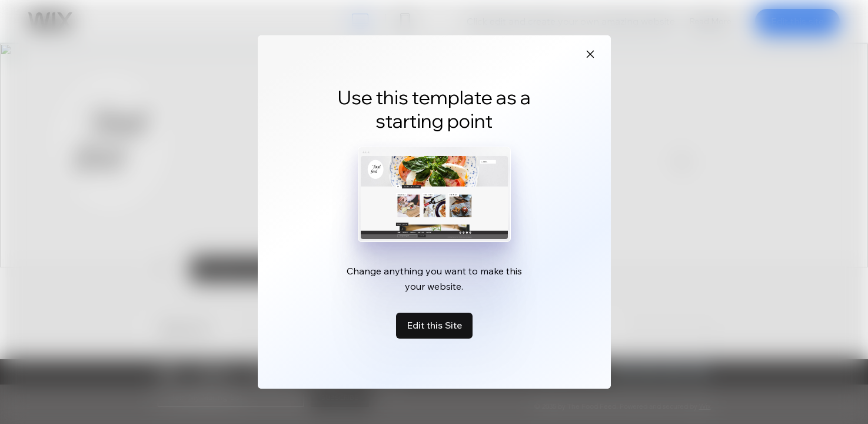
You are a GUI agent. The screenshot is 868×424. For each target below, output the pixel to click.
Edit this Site (434, 325)
